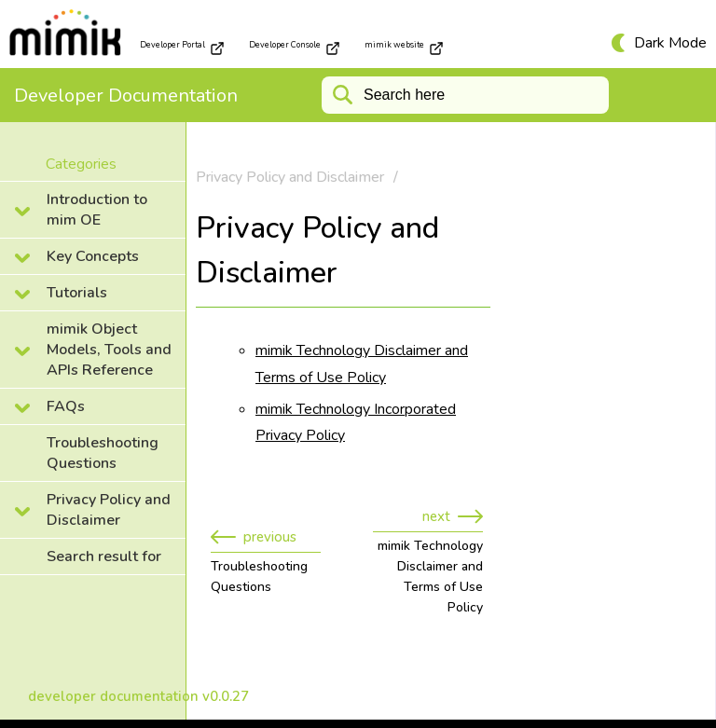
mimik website (404, 48)
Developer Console (295, 48)
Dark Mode (670, 43)
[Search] (465, 95)
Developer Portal (182, 48)
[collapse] (93, 210)
